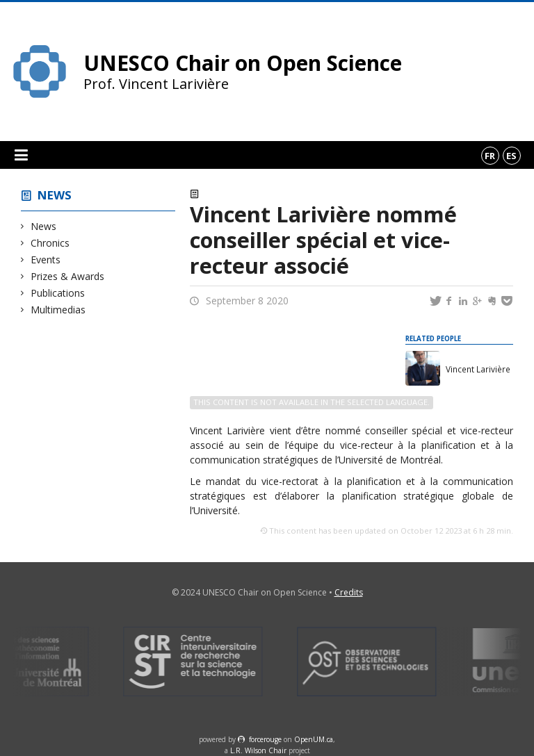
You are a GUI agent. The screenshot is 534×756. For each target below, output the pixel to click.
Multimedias (58, 310)
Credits (349, 592)
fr (490, 156)
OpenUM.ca (314, 739)
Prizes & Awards (68, 276)
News (55, 195)
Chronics (50, 243)
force (265, 739)
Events (46, 260)
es (511, 156)
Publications (58, 293)
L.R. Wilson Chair (258, 750)
